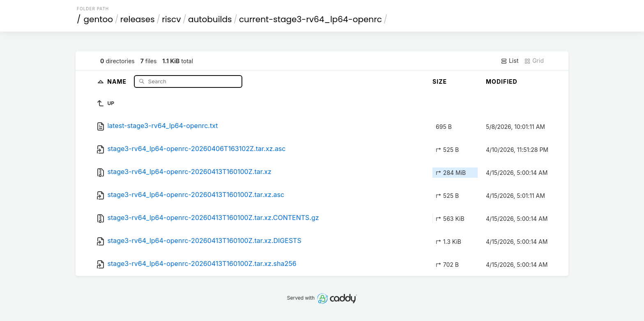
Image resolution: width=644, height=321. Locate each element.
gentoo (99, 19)
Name (118, 81)
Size (440, 81)
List (509, 61)
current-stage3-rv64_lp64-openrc (310, 19)
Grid (534, 61)
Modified (502, 81)
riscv (171, 19)
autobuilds (210, 19)
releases (138, 19)
